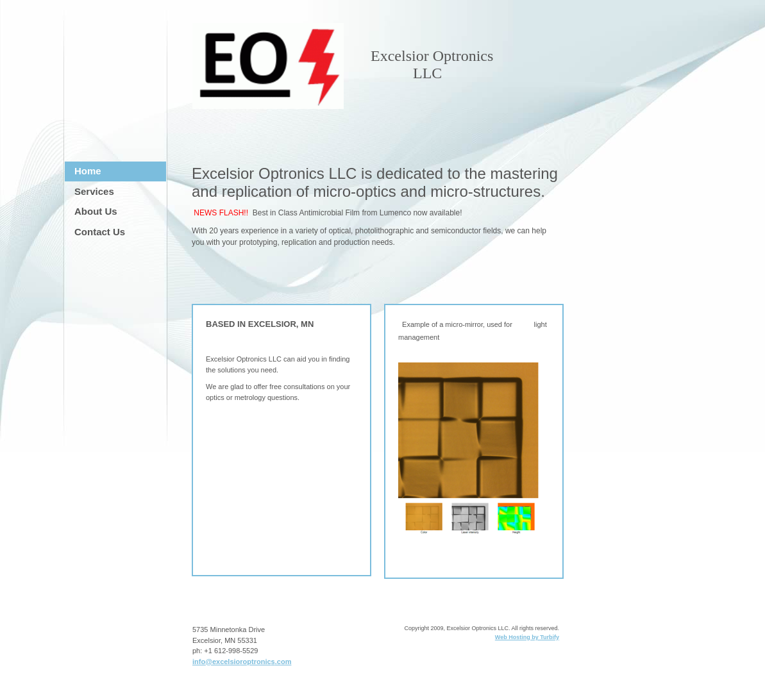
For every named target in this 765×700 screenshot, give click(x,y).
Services (94, 191)
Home (88, 171)
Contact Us (100, 232)
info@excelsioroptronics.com (242, 662)
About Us (96, 211)
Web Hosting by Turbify (527, 637)
